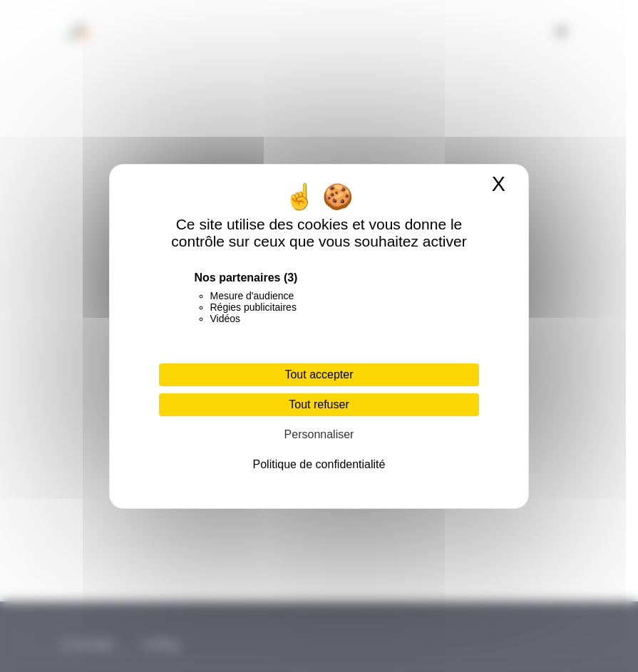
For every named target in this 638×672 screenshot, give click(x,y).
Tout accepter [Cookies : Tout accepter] (319, 374)
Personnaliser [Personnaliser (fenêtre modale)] (319, 434)
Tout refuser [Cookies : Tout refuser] (319, 404)
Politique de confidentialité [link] (319, 464)
